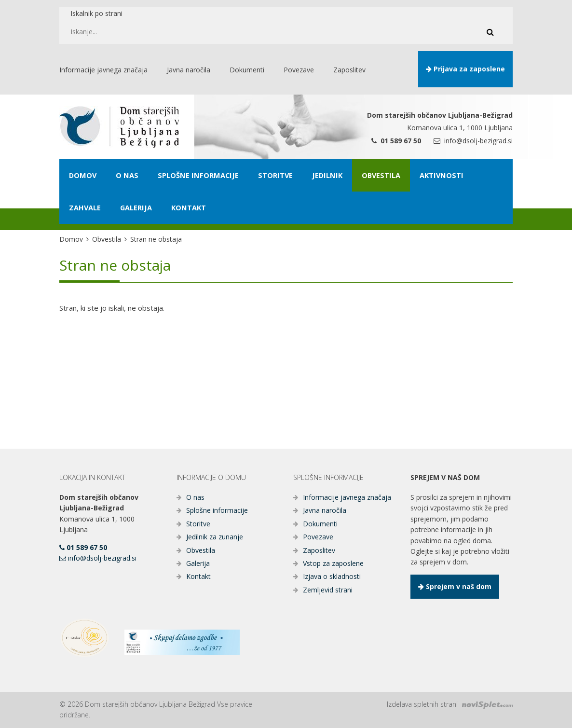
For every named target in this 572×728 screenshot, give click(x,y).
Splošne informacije (217, 510)
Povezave (318, 537)
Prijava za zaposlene (465, 69)
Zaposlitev (319, 550)
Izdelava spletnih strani (450, 704)
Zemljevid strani (328, 590)
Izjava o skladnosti (332, 576)
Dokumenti (320, 524)
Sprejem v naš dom (455, 586)
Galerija (198, 563)
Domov (71, 239)
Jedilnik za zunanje (215, 537)
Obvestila (107, 239)
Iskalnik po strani (96, 13)
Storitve (198, 524)
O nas (195, 497)
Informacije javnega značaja (347, 497)
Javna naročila (325, 510)
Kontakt (198, 576)
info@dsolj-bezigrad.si (473, 141)
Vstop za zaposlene (333, 563)
